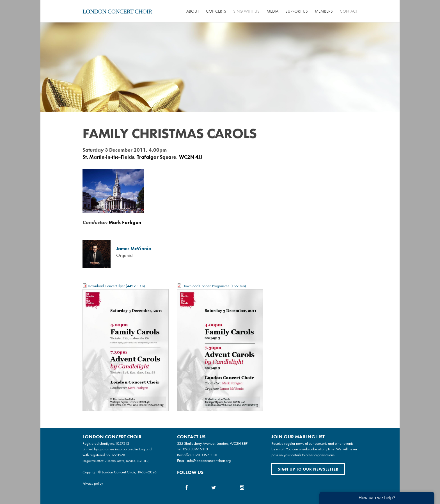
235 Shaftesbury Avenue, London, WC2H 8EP (212, 443)
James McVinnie (134, 249)
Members (324, 11)
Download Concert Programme (206, 286)
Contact (349, 11)
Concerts (216, 11)
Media (272, 11)
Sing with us (246, 11)
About (193, 11)
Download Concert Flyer (106, 286)
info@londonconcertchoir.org (209, 460)
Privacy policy (93, 483)
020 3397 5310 (195, 449)
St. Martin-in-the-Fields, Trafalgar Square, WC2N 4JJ (142, 157)
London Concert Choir (117, 12)
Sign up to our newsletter (308, 469)
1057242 (122, 443)
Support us (297, 11)
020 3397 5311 (206, 455)
